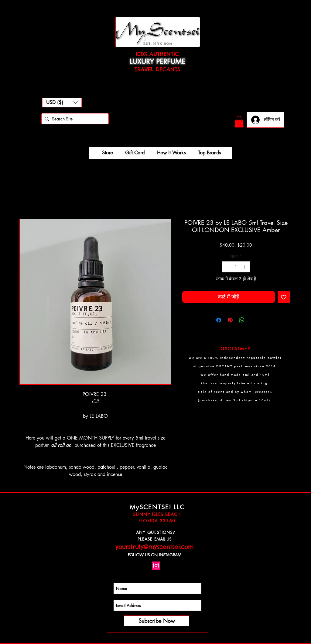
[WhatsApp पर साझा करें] (242, 320)
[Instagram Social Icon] (156, 566)
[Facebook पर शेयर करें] (219, 320)
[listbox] (62, 103)
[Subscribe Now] (157, 621)
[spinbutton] (236, 267)
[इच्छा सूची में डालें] (284, 297)
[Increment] (245, 267)
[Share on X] (253, 320)
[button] (62, 103)
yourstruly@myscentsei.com (154, 547)
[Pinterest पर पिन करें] (230, 320)
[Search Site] (74, 119)
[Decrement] (227, 267)
